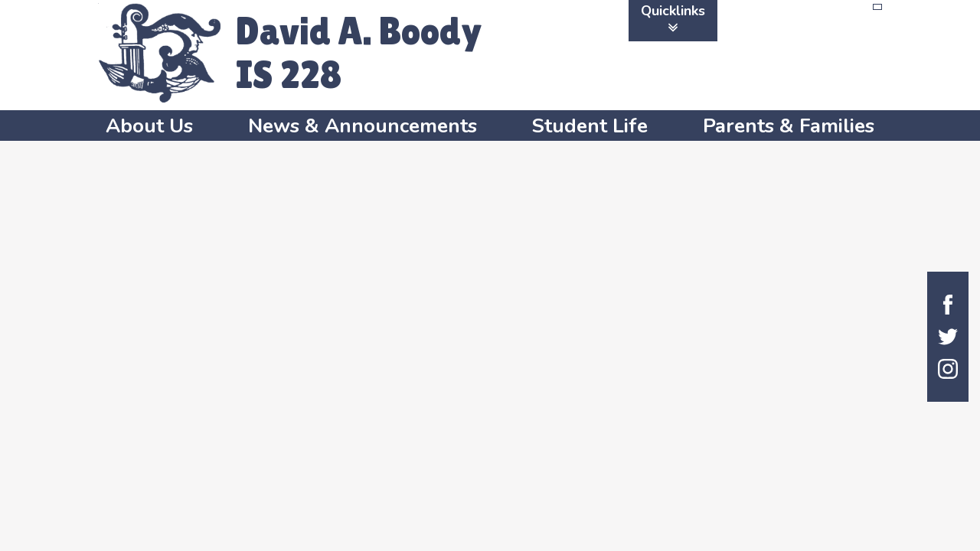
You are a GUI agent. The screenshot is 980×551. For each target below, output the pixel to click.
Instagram (948, 369)
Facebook (948, 305)
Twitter (948, 337)
